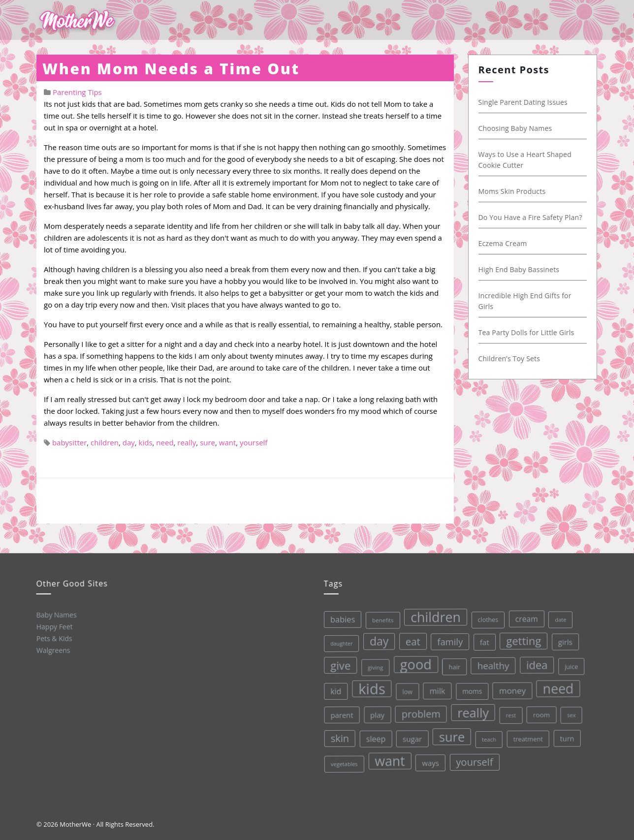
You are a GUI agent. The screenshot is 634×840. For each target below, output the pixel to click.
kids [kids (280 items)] (370, 688)
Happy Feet (54, 626)
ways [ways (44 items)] (430, 762)
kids (146, 442)
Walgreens (53, 650)
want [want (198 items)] (390, 760)
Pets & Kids (54, 638)
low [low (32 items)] (406, 690)
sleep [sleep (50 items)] (375, 738)
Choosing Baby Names (515, 128)
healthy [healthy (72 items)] (491, 663)
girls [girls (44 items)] (563, 639)
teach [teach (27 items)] (489, 737)
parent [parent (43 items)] (341, 715)
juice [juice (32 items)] (570, 663)
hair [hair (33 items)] (453, 665)
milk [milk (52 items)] (436, 690)
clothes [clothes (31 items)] (486, 618)
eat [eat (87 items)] (411, 640)
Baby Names (56, 614)
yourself (254, 442)
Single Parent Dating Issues (523, 102)
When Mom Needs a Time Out (171, 69)
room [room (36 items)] (541, 712)
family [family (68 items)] (448, 640)
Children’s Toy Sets (509, 358)
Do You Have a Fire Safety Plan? (530, 217)
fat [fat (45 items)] (483, 640)
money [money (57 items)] (511, 688)
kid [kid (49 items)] (335, 691)
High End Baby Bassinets (519, 269)
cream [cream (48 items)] (524, 616)
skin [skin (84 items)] (339, 738)
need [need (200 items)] (557, 686)
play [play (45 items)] (376, 714)
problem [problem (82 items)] (420, 713)
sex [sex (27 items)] (571, 712)
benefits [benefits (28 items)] (381, 620)
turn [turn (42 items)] (566, 735)
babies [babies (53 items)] (341, 619)
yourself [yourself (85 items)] (474, 760)
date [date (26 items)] (558, 616)
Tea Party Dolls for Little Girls (526, 332)
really (187, 442)
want (228, 442)
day (129, 442)
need (165, 442)
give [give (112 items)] (339, 665)
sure (207, 442)
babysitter (69, 442)
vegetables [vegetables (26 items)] (344, 764)
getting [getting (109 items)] (522, 638)
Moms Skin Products (512, 191)
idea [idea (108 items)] (536, 662)
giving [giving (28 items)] (374, 667)
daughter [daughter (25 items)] (340, 643)
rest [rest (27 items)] (510, 713)
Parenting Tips (77, 92)
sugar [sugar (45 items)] (412, 738)
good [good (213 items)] (415, 663)
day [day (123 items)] (377, 641)
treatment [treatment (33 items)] (527, 736)
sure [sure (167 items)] (451, 735)
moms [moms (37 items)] (471, 689)
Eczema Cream (502, 243)
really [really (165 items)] (472, 710)
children (105, 442)
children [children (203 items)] (434, 616)
